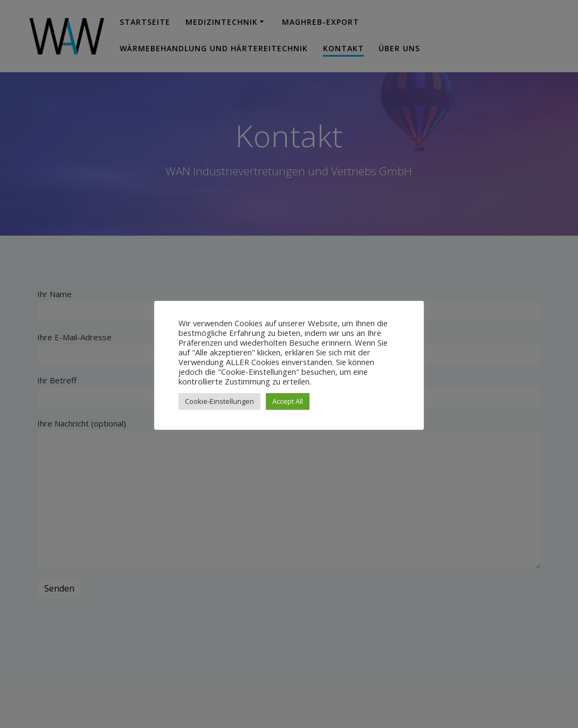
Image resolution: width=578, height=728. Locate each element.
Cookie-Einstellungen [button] (219, 401)
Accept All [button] (288, 401)
